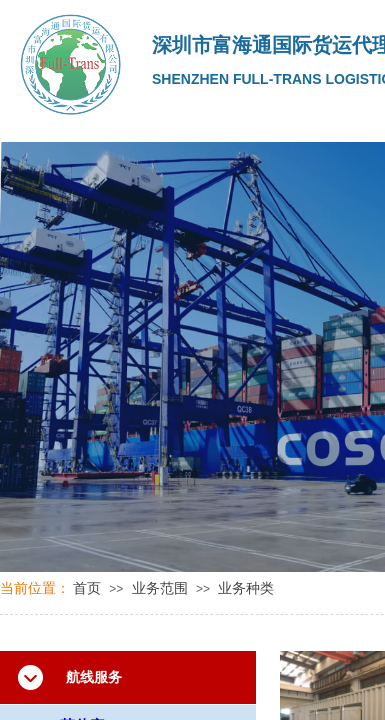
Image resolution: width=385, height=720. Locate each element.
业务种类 (246, 588)
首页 (87, 588)
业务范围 (160, 588)
